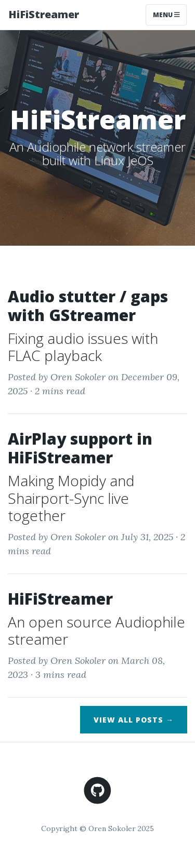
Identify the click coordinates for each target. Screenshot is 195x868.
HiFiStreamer (44, 14)
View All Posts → (134, 720)
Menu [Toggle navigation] (166, 15)
